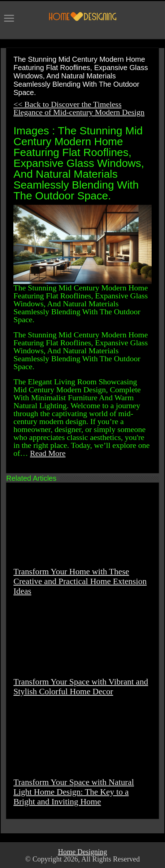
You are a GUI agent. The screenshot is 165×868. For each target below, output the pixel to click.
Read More (48, 453)
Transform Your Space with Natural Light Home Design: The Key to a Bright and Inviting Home (74, 792)
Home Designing (82, 852)
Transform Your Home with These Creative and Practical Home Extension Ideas (80, 581)
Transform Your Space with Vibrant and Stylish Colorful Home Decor (81, 686)
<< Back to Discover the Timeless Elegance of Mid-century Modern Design (79, 108)
